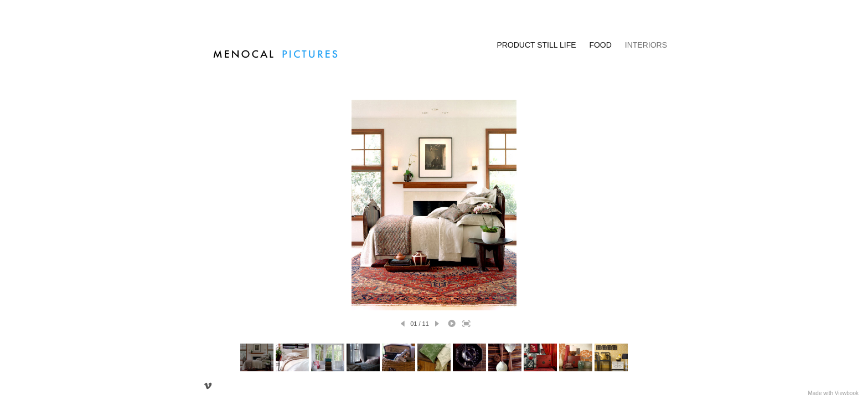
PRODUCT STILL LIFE (536, 45)
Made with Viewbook (833, 393)
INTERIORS (646, 45)
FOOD (600, 45)
